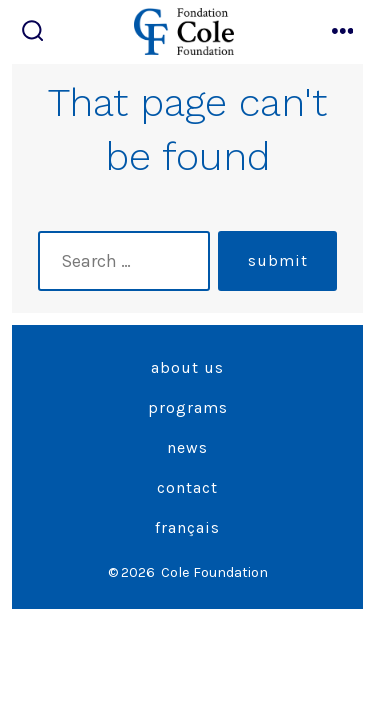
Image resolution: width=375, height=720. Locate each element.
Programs (188, 407)
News (187, 447)
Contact (187, 487)
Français (187, 527)
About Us (187, 367)
